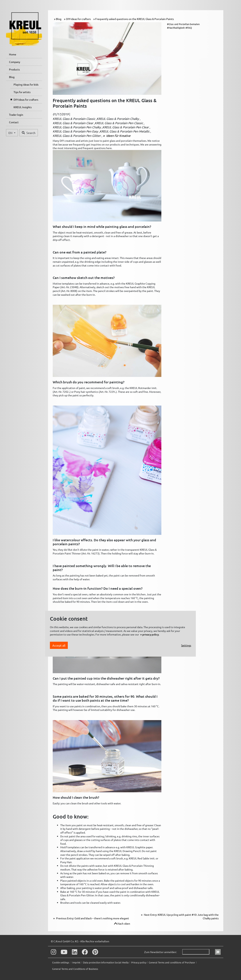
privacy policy (151, 634)
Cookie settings (61, 962)
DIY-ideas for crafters (26, 100)
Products (14, 69)
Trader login (16, 115)
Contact (14, 122)
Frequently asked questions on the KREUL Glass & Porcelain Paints (135, 19)
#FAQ (189, 28)
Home (13, 54)
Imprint (76, 962)
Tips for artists (22, 92)
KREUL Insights (23, 107)
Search (29, 133)
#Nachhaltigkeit (176, 28)
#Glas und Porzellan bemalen (183, 24)
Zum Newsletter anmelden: (160, 952)
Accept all (59, 645)
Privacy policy (139, 962)
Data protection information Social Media (106, 962)
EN (11, 133)
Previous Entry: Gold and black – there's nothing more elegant (92, 918)
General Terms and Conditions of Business (75, 969)
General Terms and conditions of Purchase (172, 962)
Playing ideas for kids (26, 84)
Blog (12, 77)
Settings (186, 645)
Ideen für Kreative (118, 136)
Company (15, 62)
